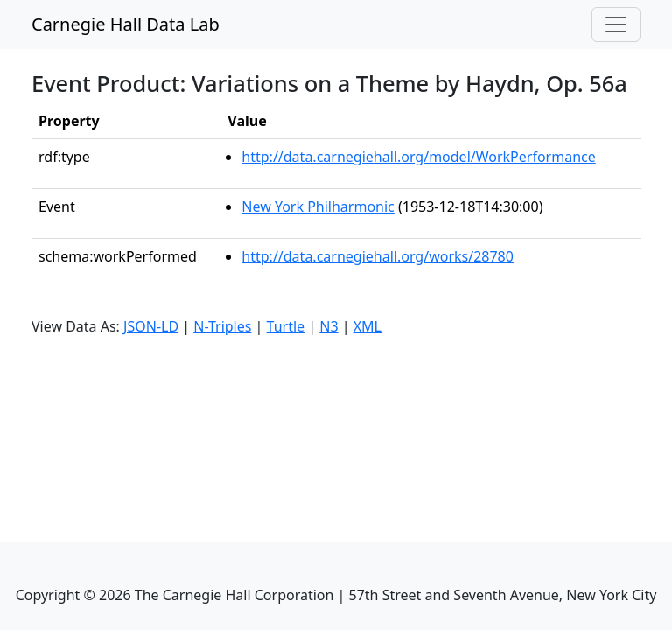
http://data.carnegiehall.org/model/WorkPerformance (418, 157)
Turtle (286, 326)
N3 (329, 326)
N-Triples (222, 326)
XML (367, 326)
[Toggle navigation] (616, 24)
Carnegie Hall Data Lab (126, 24)
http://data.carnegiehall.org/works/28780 (378, 256)
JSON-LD (151, 326)
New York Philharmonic (318, 206)
